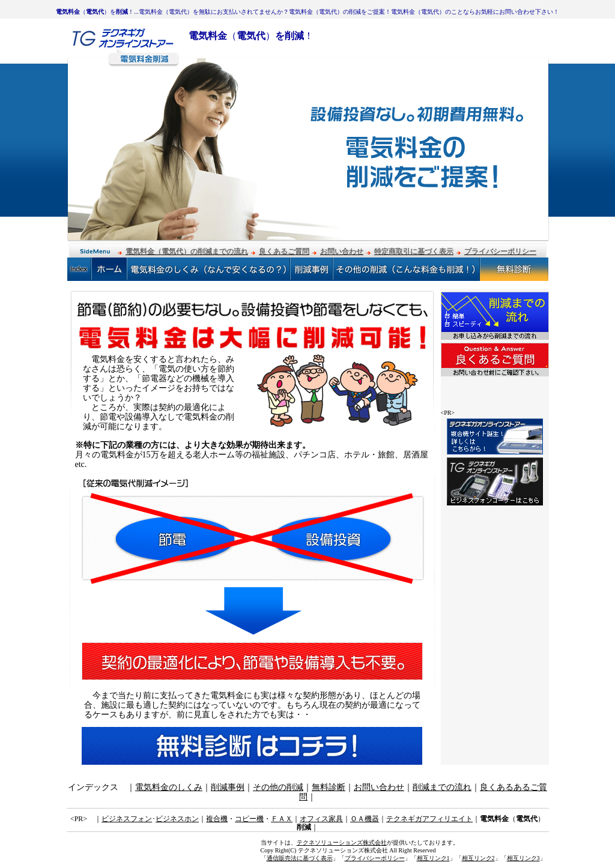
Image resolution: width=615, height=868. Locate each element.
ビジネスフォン (127, 819)
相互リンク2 (478, 858)
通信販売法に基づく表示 (300, 858)
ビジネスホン (177, 819)
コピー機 (249, 819)
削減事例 (228, 787)
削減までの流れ (442, 787)
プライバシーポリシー (375, 858)
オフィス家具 (321, 819)
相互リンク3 (523, 858)
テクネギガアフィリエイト (429, 819)
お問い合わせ (379, 787)
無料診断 (329, 787)
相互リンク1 (433, 858)
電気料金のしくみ (169, 787)
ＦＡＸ (282, 819)
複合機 (217, 819)
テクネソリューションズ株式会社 (342, 842)
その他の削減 (278, 787)
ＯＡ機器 (365, 819)
